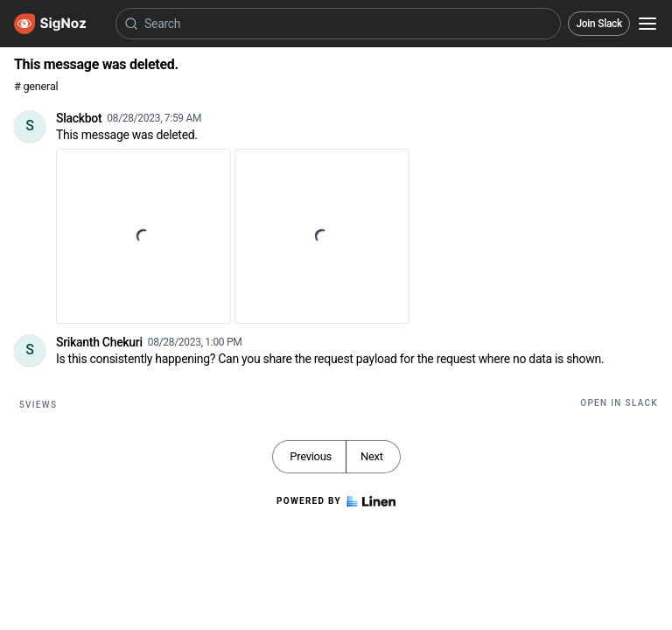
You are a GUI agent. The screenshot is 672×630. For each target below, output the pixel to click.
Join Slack (599, 24)
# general (36, 86)
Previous (311, 456)
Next (372, 456)
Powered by (336, 501)
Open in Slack (619, 403)
